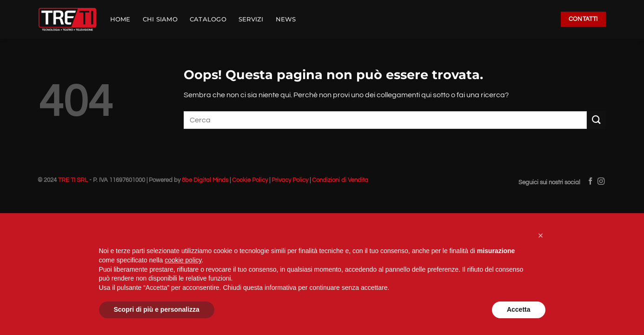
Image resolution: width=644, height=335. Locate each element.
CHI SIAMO (160, 19)
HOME (120, 19)
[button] (541, 235)
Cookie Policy (250, 180)
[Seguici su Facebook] (590, 182)
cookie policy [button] (183, 260)
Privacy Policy (290, 180)
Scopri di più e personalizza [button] (157, 309)
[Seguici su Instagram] (601, 182)
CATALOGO (208, 19)
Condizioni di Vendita (340, 180)
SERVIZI (251, 19)
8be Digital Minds (205, 180)
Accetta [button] (519, 309)
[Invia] (596, 120)
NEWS (286, 19)
